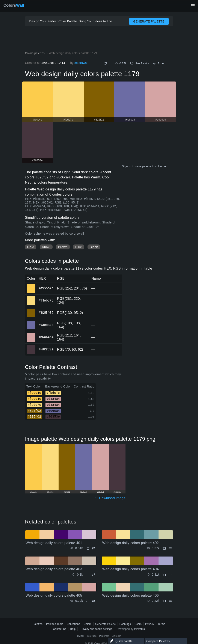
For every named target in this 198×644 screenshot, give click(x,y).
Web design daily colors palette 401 (54, 543)
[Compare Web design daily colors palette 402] (170, 548)
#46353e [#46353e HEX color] (31, 347)
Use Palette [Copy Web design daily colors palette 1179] (140, 63)
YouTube (92, 636)
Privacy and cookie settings (96, 629)
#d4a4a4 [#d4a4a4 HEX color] (31, 334)
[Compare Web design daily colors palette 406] (170, 601)
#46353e (46, 349)
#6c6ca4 (46, 325)
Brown (63, 247)
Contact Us (60, 629)
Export (159, 63)
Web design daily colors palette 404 (131, 569)
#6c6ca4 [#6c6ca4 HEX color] (31, 322)
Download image (110, 498)
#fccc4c (46, 288)
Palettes (38, 624)
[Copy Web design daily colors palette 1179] (98, 227)
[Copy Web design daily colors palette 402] (164, 548)
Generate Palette (106, 624)
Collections (73, 624)
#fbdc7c (46, 300)
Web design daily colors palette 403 (54, 569)
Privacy (150, 624)
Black (94, 247)
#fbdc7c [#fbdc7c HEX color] (31, 298)
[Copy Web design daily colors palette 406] (164, 601)
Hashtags (125, 624)
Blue (79, 247)
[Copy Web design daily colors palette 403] (88, 575)
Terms (162, 624)
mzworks (139, 629)
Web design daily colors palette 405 (54, 595)
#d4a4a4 (46, 337)
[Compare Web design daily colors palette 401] (94, 548)
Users (138, 624)
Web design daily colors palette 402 (131, 543)
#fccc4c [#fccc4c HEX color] (31, 285)
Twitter (81, 636)
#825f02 (46, 313)
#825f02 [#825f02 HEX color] (31, 310)
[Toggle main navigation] (193, 6)
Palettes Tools (55, 624)
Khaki (46, 247)
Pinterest (104, 636)
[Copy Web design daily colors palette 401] (88, 548)
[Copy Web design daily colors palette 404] (164, 575)
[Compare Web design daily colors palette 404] (170, 575)
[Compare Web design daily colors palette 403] (94, 575)
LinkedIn (116, 636)
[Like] (105, 64)
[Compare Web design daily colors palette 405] (94, 601)
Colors (14, 5)
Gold (31, 247)
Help (73, 629)
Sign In (126, 166)
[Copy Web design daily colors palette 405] (88, 601)
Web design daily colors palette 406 (131, 595)
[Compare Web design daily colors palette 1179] (171, 63)
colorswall (81, 63)
